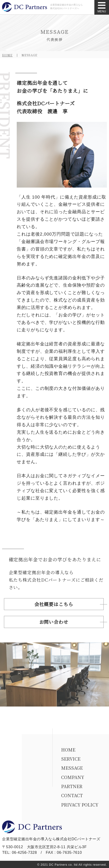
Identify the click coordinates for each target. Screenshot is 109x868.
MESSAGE (72, 768)
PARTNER (72, 786)
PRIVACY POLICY (80, 805)
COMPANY (73, 777)
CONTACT (72, 795)
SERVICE (71, 759)
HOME (7, 55)
